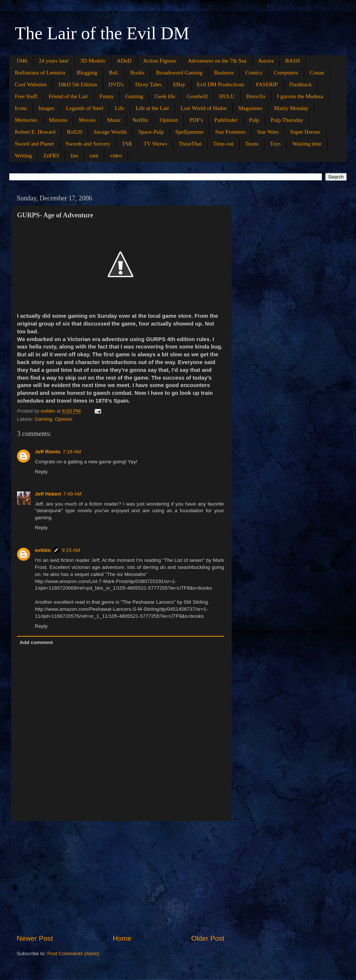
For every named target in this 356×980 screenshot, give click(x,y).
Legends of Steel (85, 108)
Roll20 (75, 132)
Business (224, 73)
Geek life (165, 96)
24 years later (54, 61)
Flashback (301, 84)
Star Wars (268, 132)
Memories (26, 120)
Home (122, 938)
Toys (275, 144)
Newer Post (35, 938)
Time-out (223, 144)
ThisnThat (190, 144)
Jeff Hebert (48, 494)
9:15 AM (71, 550)
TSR (127, 144)
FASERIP (267, 84)
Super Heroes (305, 132)
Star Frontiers (230, 132)
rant (94, 156)
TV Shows (155, 144)
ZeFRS (51, 156)
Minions (58, 120)
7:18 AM (72, 452)
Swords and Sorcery (88, 144)
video (116, 156)
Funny (106, 96)
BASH (293, 61)
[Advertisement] (121, 877)
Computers (286, 73)
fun (75, 156)
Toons (252, 144)
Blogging (87, 73)
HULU (227, 96)
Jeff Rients (48, 452)
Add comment (36, 642)
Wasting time (307, 144)
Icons (21, 108)
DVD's (116, 84)
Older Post (208, 938)
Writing (23, 156)
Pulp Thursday (287, 120)
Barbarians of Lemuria (40, 73)
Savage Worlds (110, 132)
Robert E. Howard (35, 132)
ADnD (124, 61)
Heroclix (256, 96)
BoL (114, 73)
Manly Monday (291, 108)
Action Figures (160, 61)
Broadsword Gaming (179, 73)
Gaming (134, 96)
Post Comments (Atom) (73, 954)
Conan (317, 73)
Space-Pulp (151, 132)
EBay (179, 84)
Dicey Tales (149, 84)
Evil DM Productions (221, 84)
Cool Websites (31, 84)
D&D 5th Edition (78, 84)
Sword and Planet (34, 144)
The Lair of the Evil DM (102, 33)
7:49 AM (73, 494)
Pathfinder (226, 120)
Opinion (169, 120)
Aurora (266, 61)
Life (120, 108)
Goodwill (197, 96)
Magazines (250, 108)
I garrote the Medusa (300, 96)
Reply (41, 472)
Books (137, 73)
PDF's (196, 120)
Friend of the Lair (68, 96)
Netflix (140, 120)
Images (47, 108)
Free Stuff (26, 96)
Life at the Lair (152, 108)
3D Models (93, 61)
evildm (43, 550)
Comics (254, 73)
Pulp (254, 120)
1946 (22, 61)
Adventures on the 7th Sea (217, 61)
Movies (87, 120)
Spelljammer (190, 132)
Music (114, 120)
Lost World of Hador (204, 108)
